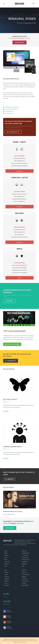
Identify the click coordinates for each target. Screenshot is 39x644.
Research (7, 564)
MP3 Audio (24, 564)
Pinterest (7, 581)
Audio (6, 557)
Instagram (7, 579)
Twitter (6, 574)
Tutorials (24, 583)
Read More (6, 411)
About (6, 566)
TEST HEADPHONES (12, 344)
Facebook (7, 577)
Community (7, 562)
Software (7, 555)
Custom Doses (25, 581)
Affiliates (24, 577)
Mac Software (25, 557)
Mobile (6, 553)
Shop (19, 278)
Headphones (25, 562)
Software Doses (26, 559)
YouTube (6, 572)
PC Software (25, 555)
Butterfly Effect (10, 399)
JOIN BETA (11, 361)
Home (6, 551)
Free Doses (24, 579)
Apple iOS (24, 551)
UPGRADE (9, 301)
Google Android (26, 553)
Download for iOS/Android (12, 107)
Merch (6, 559)
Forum (6, 583)
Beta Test (24, 572)
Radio (23, 566)
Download (19, 42)
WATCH (9, 479)
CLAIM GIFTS (13, 132)
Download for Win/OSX (11, 109)
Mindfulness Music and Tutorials (13, 511)
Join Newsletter (26, 574)
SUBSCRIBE (10, 528)
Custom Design (9, 113)
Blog (5, 570)
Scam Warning (25, 585)
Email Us (24, 570)
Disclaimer (7, 585)
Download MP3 (9, 111)
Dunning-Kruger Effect (13, 447)
